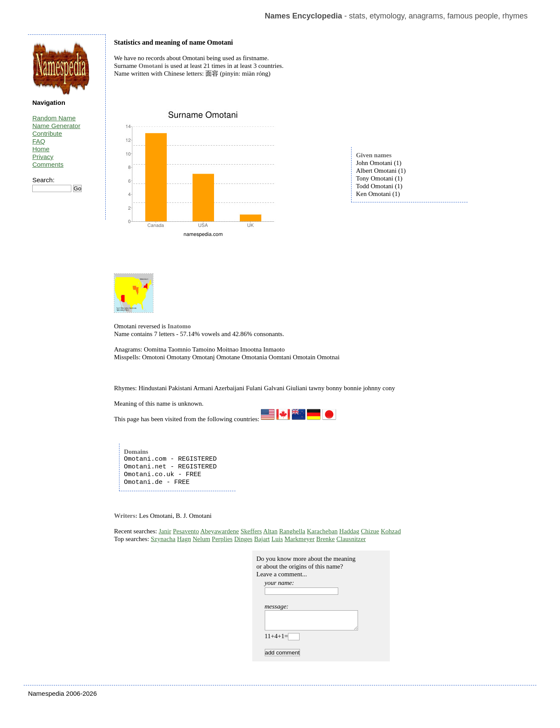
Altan (270, 531)
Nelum (201, 539)
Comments (48, 164)
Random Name (54, 118)
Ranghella (292, 531)
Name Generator (56, 126)
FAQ (39, 141)
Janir (165, 531)
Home (41, 149)
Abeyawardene (220, 531)
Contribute (47, 133)
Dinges (243, 539)
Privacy (43, 157)
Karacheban (322, 531)
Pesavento (186, 531)
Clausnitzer (351, 539)
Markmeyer (300, 539)
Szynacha (163, 539)
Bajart (262, 539)
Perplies (222, 539)
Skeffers (251, 531)
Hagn (184, 539)
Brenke (326, 539)
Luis (277, 539)
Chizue (370, 531)
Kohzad (391, 531)
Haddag (349, 531)
